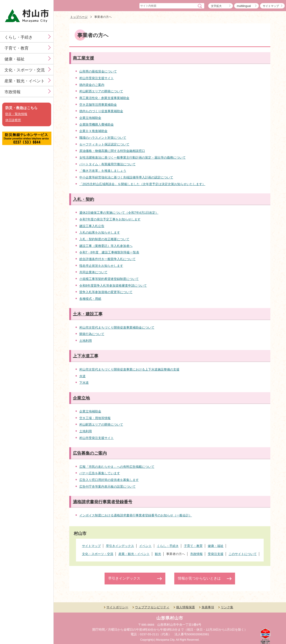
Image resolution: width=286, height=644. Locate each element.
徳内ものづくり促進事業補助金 (101, 111)
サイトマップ (271, 6)
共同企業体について (93, 272)
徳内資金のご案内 (92, 85)
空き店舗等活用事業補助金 (98, 105)
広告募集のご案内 (90, 453)
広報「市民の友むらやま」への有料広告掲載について (117, 467)
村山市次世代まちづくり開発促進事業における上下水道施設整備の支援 (129, 369)
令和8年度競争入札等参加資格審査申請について (113, 286)
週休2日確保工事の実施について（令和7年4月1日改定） (119, 213)
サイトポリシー (117, 607)
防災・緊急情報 (16, 114)
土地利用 (86, 341)
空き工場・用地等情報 (95, 418)
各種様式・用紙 (90, 299)
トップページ (79, 17)
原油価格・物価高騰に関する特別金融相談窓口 (112, 151)
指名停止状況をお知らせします (101, 266)
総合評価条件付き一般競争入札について (107, 259)
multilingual (244, 6)
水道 (82, 376)
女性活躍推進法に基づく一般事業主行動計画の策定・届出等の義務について (132, 157)
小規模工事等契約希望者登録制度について (109, 279)
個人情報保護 (185, 607)
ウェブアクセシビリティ (152, 607)
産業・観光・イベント (25, 81)
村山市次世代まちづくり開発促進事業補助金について (117, 327)
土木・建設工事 (88, 314)
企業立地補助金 (90, 118)
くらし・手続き (19, 37)
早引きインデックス (124, 578)
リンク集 (227, 607)
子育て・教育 (17, 48)
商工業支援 (83, 58)
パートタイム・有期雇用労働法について (107, 164)
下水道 (84, 383)
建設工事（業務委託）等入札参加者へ (106, 246)
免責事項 (208, 607)
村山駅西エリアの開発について (101, 91)
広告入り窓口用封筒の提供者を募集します (109, 480)
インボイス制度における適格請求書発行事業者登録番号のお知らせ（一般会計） (136, 515)
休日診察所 (13, 120)
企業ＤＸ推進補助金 (93, 131)
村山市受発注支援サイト (97, 78)
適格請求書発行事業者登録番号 (103, 502)
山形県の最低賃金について (98, 71)
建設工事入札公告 (92, 226)
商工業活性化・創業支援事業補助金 (104, 98)
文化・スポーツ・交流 (25, 70)
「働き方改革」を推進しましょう (103, 171)
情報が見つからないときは (199, 578)
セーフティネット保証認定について (104, 144)
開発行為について (92, 334)
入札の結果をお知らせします (100, 232)
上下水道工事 (86, 356)
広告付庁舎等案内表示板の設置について (107, 487)
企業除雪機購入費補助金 (97, 124)
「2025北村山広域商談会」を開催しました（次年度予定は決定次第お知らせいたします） (142, 184)
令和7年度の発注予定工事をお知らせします (110, 219)
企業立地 (81, 398)
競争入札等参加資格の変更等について (106, 292)
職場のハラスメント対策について (103, 138)
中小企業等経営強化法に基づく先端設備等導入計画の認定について (126, 177)
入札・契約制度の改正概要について (104, 239)
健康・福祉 (15, 59)
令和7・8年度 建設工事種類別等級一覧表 (109, 252)
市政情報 (13, 92)
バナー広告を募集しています (100, 473)
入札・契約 (83, 199)
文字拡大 (216, 6)
